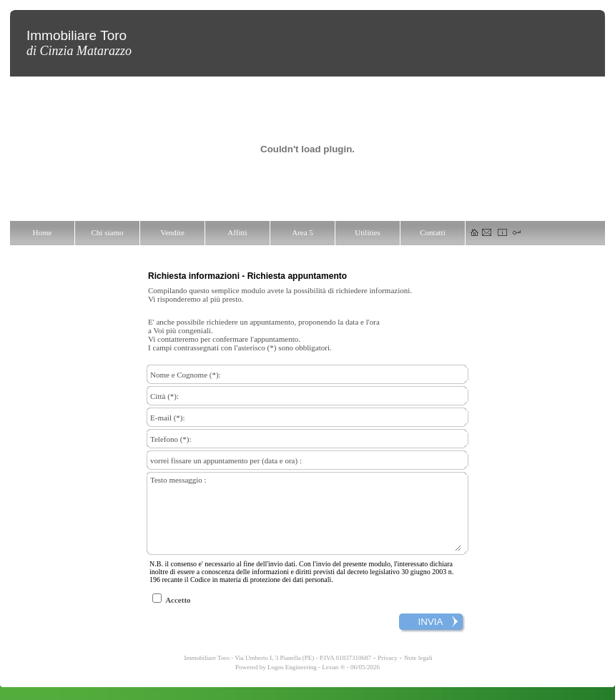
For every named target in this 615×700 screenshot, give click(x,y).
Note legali (418, 671)
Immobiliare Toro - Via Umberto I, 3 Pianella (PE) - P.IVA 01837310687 (277, 671)
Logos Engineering (292, 680)
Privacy (388, 671)
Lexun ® (333, 680)
